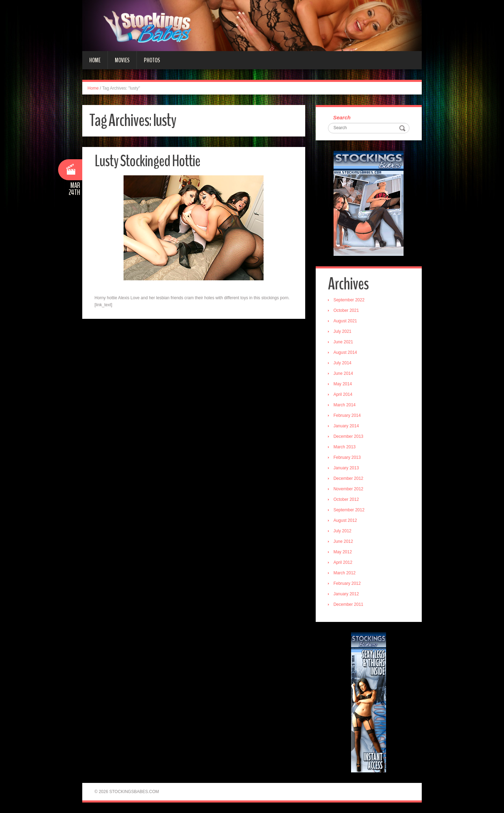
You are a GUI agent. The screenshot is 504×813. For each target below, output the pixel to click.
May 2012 (343, 552)
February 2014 (347, 415)
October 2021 (346, 310)
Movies (122, 60)
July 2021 (342, 331)
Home (95, 60)
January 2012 (346, 594)
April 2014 (343, 394)
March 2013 (345, 447)
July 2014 (342, 363)
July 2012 (342, 531)
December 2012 (348, 478)
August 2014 (345, 352)
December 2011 (348, 604)
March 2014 (345, 405)
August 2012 (345, 520)
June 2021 (343, 342)
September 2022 (349, 300)
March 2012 (345, 573)
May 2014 (343, 384)
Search (342, 117)
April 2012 (343, 562)
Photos (152, 60)
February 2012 (347, 583)
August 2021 (345, 321)
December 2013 (348, 436)
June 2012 (343, 541)
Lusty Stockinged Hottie (147, 161)
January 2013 (346, 468)
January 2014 (346, 426)
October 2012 (346, 499)
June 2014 (343, 373)
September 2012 (349, 510)
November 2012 (348, 489)
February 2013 (347, 457)
